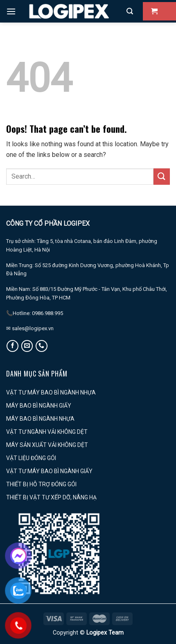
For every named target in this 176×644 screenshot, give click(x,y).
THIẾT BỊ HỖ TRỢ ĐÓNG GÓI (41, 484)
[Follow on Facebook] (12, 346)
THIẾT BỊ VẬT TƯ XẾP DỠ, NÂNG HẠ (51, 497)
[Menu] (11, 11)
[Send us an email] (27, 346)
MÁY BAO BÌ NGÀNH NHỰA (40, 419)
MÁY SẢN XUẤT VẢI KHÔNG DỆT (47, 445)
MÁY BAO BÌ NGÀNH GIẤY (39, 406)
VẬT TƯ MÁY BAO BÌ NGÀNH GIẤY (49, 471)
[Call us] (42, 346)
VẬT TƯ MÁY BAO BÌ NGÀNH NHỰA (51, 392)
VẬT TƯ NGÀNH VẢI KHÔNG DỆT (47, 432)
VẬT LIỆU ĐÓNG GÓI (31, 458)
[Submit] (162, 176)
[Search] (130, 11)
